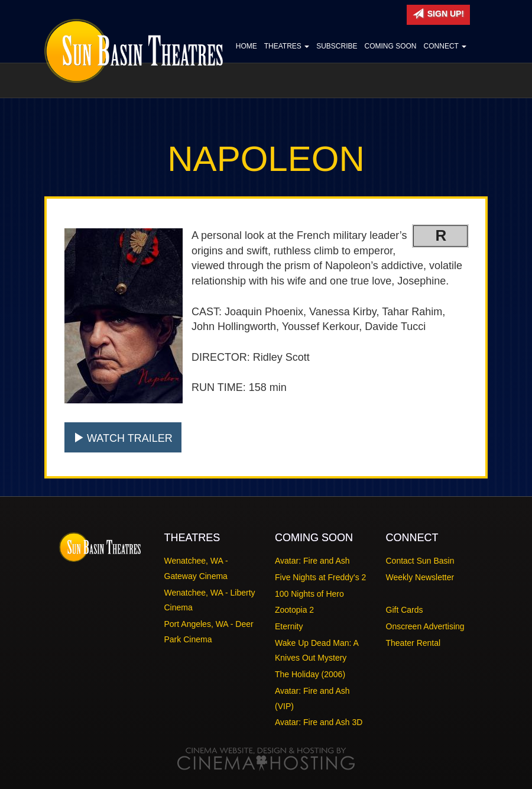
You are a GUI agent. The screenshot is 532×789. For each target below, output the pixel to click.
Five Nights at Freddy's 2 (320, 577)
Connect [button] (445, 46)
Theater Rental (413, 643)
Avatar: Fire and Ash (312, 561)
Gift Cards (405, 610)
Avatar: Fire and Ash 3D (319, 722)
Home (246, 46)
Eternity (289, 626)
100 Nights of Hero (309, 594)
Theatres (287, 46)
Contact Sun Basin (420, 561)
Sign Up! (438, 14)
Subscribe (337, 46)
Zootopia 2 (294, 610)
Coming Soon (391, 46)
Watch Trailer (123, 438)
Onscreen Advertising (425, 626)
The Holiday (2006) (310, 674)
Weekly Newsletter (420, 577)
